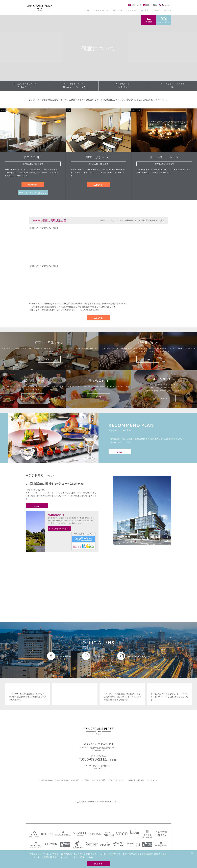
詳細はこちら (87, 857)
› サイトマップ (152, 780)
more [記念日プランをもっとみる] (148, 359)
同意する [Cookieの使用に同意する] (98, 863)
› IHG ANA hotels (46, 780)
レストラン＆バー (101, 10)
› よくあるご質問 (99, 780)
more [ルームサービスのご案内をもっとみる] (164, 398)
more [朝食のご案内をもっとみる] (99, 397)
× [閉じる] (192, 853)
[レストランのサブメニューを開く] (101, 10)
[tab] (164, 21)
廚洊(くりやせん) (74, 86)
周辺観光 (168, 10)
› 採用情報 (86, 780)
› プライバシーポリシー (116, 780)
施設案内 (145, 10)
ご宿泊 (87, 10)
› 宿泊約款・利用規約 (136, 780)
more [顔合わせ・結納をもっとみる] (33, 397)
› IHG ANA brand (62, 780)
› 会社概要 (75, 780)
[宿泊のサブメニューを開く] (87, 10)
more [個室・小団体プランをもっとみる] (49, 359)
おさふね (123, 86)
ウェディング (131, 10)
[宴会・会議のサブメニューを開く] (117, 10)
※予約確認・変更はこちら (133, 17)
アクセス (156, 10)
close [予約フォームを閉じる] (148, 17)
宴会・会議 (117, 10)
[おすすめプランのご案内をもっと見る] (120, 452)
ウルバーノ (25, 86)
